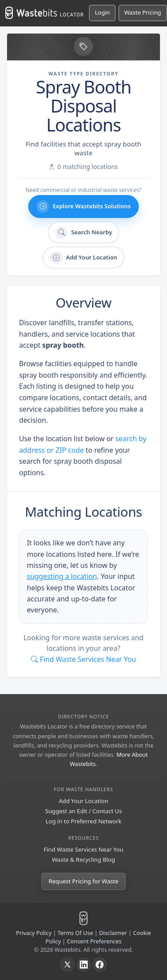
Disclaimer (113, 933)
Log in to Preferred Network (84, 821)
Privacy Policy (34, 933)
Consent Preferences (94, 941)
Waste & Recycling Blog (83, 860)
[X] (67, 965)
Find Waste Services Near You (83, 849)
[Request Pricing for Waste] (143, 13)
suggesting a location (62, 576)
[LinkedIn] (84, 965)
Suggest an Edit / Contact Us (84, 811)
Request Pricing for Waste (83, 881)
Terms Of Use (76, 933)
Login (102, 12)
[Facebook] (100, 965)
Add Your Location (83, 801)
